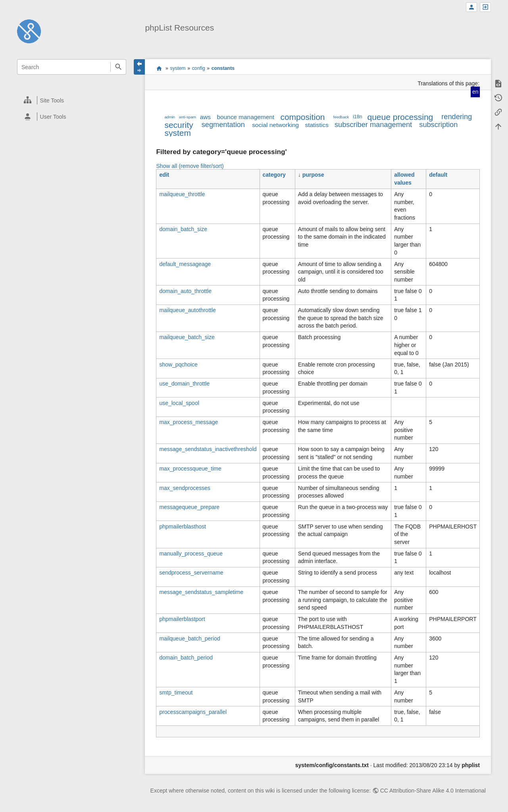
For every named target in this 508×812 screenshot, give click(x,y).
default (438, 175)
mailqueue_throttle (182, 194)
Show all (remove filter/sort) (190, 166)
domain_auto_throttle (185, 291)
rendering (457, 117)
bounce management (245, 117)
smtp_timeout (176, 692)
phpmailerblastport (182, 619)
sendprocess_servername (191, 573)
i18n (358, 117)
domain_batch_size (183, 229)
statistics (317, 125)
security (179, 125)
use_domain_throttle (184, 384)
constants (223, 68)
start (159, 68)
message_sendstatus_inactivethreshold (208, 449)
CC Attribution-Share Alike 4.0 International (433, 791)
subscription (438, 125)
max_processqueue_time (190, 469)
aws (205, 117)
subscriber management (373, 125)
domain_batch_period (186, 658)
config (199, 68)
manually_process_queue (191, 554)
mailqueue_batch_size (187, 337)
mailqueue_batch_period (190, 638)
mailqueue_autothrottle (187, 310)
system (178, 68)
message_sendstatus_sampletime (201, 592)
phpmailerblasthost (183, 527)
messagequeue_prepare (189, 507)
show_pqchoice (178, 365)
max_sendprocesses (185, 488)
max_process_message (189, 422)
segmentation (223, 125)
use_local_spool (179, 403)
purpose (313, 175)
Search (118, 67)
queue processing (400, 117)
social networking (275, 125)
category (274, 175)
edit (164, 175)
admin (170, 117)
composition (302, 117)
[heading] (72, 100)
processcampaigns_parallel (193, 712)
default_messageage (185, 264)
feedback (341, 117)
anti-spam (188, 117)
